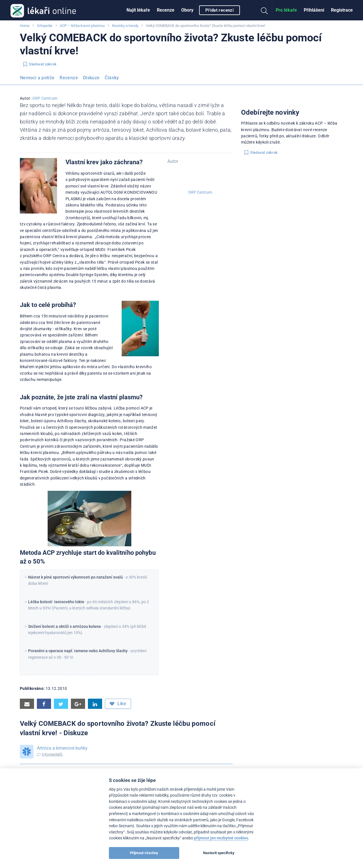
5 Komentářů (52, 754)
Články (112, 78)
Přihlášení (314, 10)
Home (25, 26)
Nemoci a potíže (37, 78)
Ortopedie (45, 26)
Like (118, 704)
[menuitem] (138, 10)
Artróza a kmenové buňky (62, 748)
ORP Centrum (45, 98)
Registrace (342, 10)
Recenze (166, 10)
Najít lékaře (138, 10)
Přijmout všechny (144, 853)
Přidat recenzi (220, 10)
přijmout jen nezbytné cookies (221, 838)
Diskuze (91, 78)
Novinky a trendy (125, 26)
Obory (187, 10)
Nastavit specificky (219, 853)
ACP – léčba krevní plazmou (82, 26)
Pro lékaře (286, 10)
